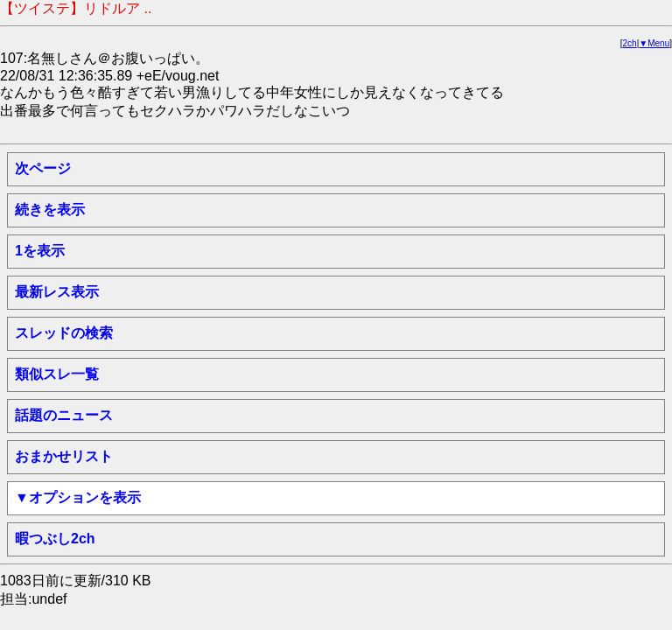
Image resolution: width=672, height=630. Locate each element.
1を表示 (40, 251)
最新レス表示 (57, 292)
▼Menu (654, 43)
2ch (630, 43)
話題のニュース (64, 415)
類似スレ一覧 (57, 374)
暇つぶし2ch (55, 539)
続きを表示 (50, 210)
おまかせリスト (64, 456)
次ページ (43, 168)
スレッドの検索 (64, 333)
